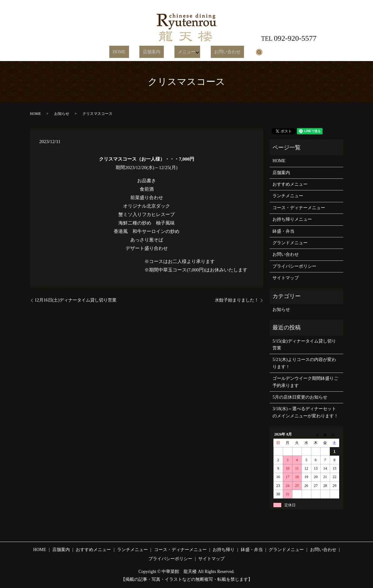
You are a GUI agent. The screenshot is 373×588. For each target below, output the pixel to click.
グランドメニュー (290, 243)
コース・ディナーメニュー (299, 208)
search (248, 52)
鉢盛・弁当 (283, 231)
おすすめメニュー (290, 184)
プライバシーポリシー (294, 266)
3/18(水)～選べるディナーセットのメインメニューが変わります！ (305, 412)
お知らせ (62, 114)
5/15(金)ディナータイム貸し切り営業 (304, 345)
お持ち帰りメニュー (292, 219)
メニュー (181, 52)
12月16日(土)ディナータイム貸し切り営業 (76, 300)
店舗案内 (153, 52)
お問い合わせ (220, 52)
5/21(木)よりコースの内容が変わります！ (304, 363)
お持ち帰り (224, 550)
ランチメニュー (288, 196)
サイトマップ (286, 278)
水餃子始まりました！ (237, 300)
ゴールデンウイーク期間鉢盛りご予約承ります (305, 382)
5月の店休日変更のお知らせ (300, 397)
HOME (127, 52)
